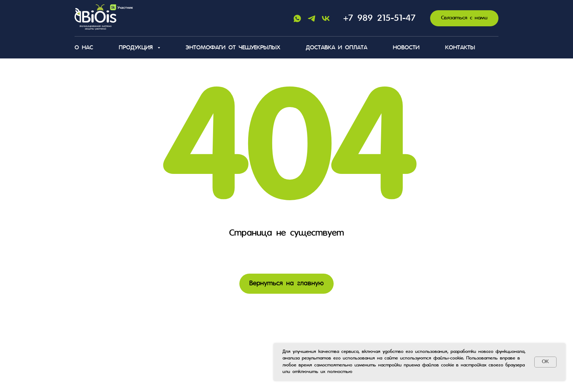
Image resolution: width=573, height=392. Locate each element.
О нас (84, 48)
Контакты (460, 48)
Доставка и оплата (337, 48)
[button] (464, 18)
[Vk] (326, 18)
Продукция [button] (137, 48)
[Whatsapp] (297, 18)
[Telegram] (312, 18)
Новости (406, 48)
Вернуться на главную (286, 283)
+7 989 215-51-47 (379, 18)
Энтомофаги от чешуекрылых (233, 48)
